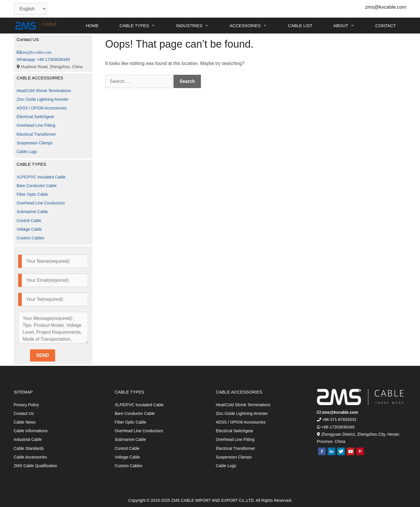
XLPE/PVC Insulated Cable (41, 177)
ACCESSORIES (253, 26)
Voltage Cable (29, 229)
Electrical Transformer (36, 134)
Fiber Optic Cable (32, 194)
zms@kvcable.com (386, 7)
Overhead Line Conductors (41, 203)
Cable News (25, 422)
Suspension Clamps (35, 143)
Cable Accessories (30, 457)
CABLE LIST (300, 26)
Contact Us (24, 413)
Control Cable (29, 221)
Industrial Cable (28, 439)
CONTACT (386, 26)
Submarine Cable (32, 212)
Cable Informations (31, 431)
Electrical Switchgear (36, 117)
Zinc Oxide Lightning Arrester (43, 99)
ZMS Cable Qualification (36, 466)
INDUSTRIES (198, 26)
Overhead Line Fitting (36, 125)
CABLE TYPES (143, 26)
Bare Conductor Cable (37, 186)
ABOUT (349, 26)
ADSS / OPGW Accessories (42, 108)
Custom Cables (31, 238)
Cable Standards (29, 448)
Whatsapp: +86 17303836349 (43, 59)
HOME (92, 26)
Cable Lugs (27, 152)
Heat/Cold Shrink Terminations (44, 91)
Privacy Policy (26, 405)
